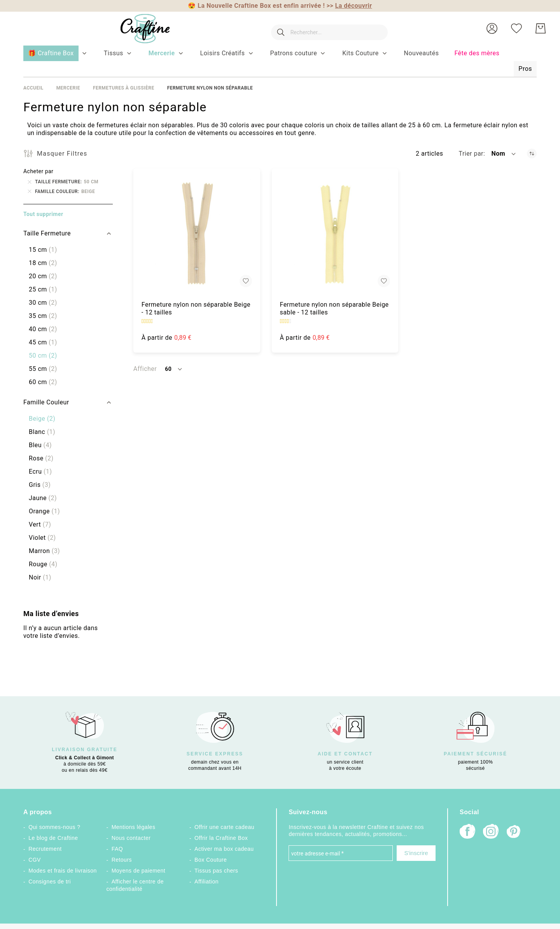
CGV (35, 860)
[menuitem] (114, 53)
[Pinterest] (514, 832)
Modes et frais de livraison (63, 871)
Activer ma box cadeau (224, 849)
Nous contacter (131, 838)
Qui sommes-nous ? (54, 827)
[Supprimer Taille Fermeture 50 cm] (30, 182)
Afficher (145, 369)
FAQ (117, 849)
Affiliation (206, 882)
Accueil (33, 88)
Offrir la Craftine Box (221, 838)
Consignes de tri (50, 882)
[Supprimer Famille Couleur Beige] (30, 191)
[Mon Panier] (541, 28)
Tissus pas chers (216, 871)
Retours (122, 860)
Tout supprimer (43, 214)
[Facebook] (467, 832)
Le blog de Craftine (53, 838)
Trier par (471, 154)
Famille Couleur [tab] (46, 402)
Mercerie (68, 88)
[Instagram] (491, 832)
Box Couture (211, 860)
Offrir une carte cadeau (224, 827)
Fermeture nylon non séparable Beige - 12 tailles (196, 308)
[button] (492, 28)
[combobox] (325, 28)
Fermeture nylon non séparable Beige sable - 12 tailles (334, 308)
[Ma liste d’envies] (516, 28)
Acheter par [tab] (38, 171)
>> (349, 6)
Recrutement (45, 849)
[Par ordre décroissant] (532, 154)
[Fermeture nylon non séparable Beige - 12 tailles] (197, 232)
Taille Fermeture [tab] (47, 233)
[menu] (280, 61)
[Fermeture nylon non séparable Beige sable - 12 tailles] (335, 232)
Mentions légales (134, 827)
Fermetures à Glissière (124, 88)
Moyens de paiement (139, 871)
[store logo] (137, 29)
